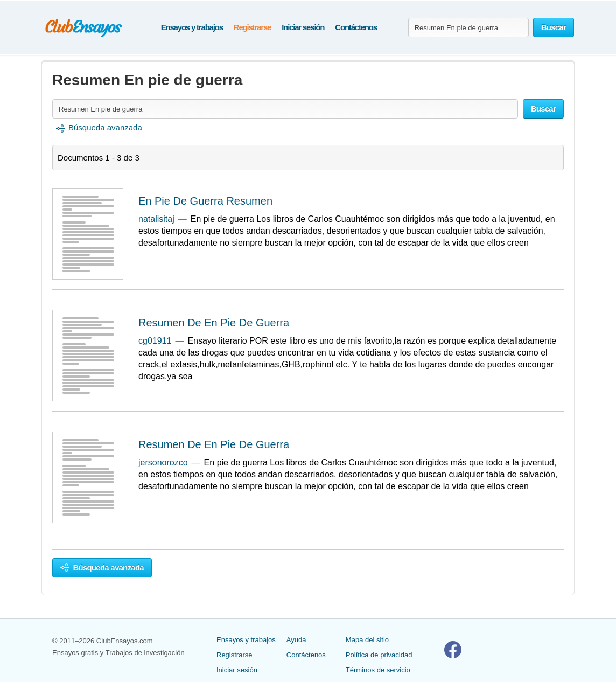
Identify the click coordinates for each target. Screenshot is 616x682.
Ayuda (296, 640)
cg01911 (155, 341)
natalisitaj (156, 219)
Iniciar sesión (303, 27)
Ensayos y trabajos (192, 27)
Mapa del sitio (367, 640)
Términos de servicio (378, 670)
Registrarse (252, 27)
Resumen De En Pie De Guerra (214, 323)
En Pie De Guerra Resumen (205, 201)
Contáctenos (356, 27)
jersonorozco (163, 462)
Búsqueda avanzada (102, 568)
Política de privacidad (379, 655)
